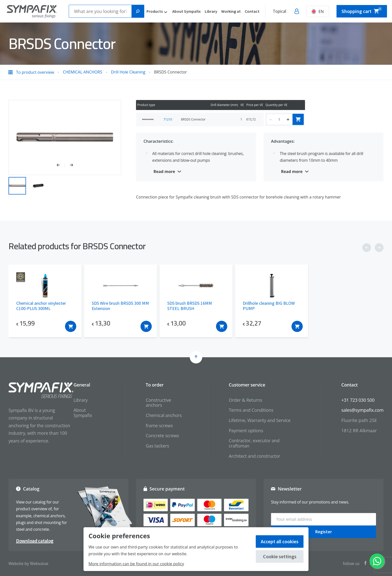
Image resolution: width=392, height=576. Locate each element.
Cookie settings (280, 556)
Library (211, 11)
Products (155, 11)
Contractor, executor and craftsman (254, 443)
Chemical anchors (164, 415)
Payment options (246, 430)
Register (323, 532)
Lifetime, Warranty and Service (260, 420)
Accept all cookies (280, 541)
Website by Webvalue (28, 563)
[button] (61, 165)
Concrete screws (162, 435)
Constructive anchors (158, 403)
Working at (231, 11)
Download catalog (35, 541)
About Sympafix (186, 11)
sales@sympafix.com (362, 410)
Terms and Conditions (251, 410)
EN (318, 11)
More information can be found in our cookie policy (136, 564)
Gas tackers (157, 446)
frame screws (159, 425)
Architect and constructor (254, 456)
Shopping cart (362, 10)
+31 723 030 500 (358, 400)
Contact (252, 11)
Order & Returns (245, 400)
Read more (164, 171)
